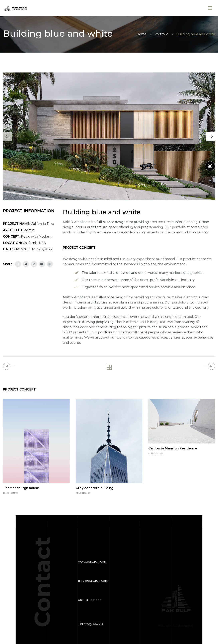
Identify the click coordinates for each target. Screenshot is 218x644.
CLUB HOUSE (10, 493)
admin (29, 230)
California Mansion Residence (173, 448)
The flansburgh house (21, 488)
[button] (7, 136)
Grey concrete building (95, 488)
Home (141, 34)
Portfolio (161, 34)
